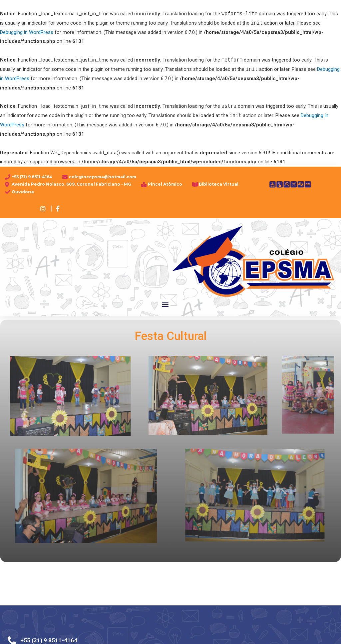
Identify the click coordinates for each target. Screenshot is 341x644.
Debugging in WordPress (27, 32)
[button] (165, 304)
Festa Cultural (170, 337)
